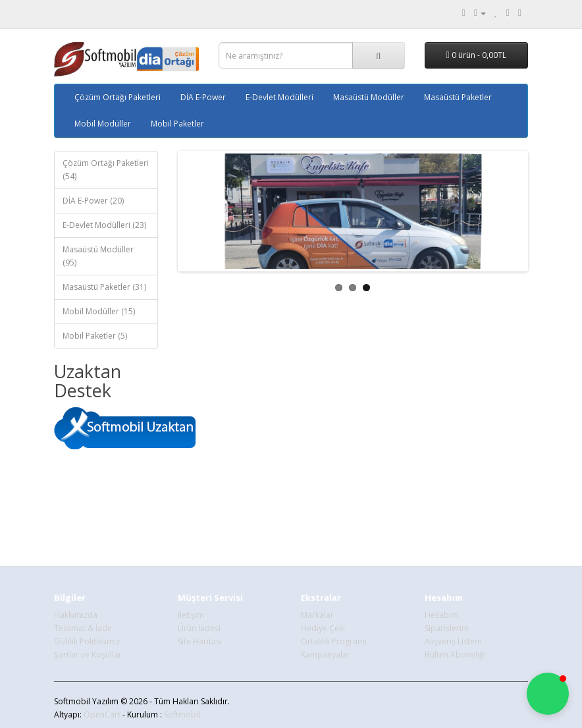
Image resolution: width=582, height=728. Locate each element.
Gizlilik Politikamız (87, 641)
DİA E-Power (203, 97)
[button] (548, 694)
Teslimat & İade (83, 628)
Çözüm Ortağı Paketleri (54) (106, 170)
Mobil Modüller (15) (99, 311)
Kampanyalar (326, 655)
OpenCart (102, 714)
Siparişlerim (447, 628)
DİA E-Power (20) (93, 201)
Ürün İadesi (199, 628)
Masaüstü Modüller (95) (98, 256)
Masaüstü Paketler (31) (104, 287)
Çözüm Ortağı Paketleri (118, 97)
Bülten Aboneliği (455, 655)
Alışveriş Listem (453, 641)
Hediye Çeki (323, 628)
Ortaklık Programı (334, 641)
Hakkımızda (76, 615)
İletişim (191, 615)
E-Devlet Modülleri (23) (104, 225)
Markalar (317, 615)
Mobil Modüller (103, 124)
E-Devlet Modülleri (279, 97)
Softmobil (182, 714)
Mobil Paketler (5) (95, 336)
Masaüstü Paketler (458, 97)
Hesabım (441, 615)
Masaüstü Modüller (369, 97)
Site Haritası (200, 641)
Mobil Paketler (177, 124)
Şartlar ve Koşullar (88, 655)
